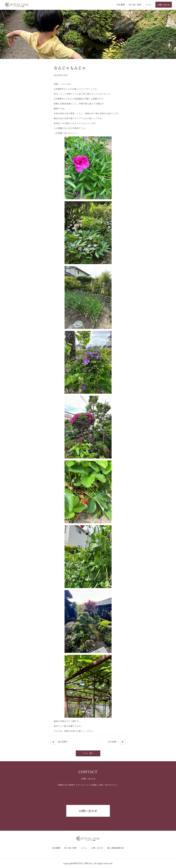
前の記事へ (60, 742)
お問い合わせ (88, 811)
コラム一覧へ (88, 753)
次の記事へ (117, 742)
